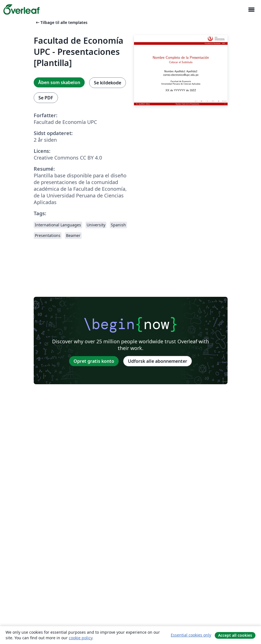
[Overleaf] (21, 9)
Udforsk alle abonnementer (158, 361)
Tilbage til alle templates (61, 22)
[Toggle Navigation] (251, 10)
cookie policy (81, 638)
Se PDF (46, 98)
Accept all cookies (235, 635)
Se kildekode (108, 83)
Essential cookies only (191, 635)
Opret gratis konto (94, 361)
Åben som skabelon (59, 82)
